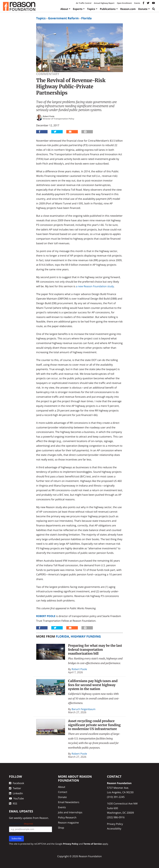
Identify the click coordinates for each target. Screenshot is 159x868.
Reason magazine (68, 823)
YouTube (16, 798)
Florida (86, 18)
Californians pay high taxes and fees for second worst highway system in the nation (93, 685)
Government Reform (63, 18)
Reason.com (128, 9)
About (64, 9)
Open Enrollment (124, 3)
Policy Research (67, 817)
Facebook (17, 783)
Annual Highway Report (104, 3)
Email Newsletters (69, 802)
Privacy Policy (115, 824)
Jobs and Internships (70, 812)
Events (137, 3)
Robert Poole (46, 616)
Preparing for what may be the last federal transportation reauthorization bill (95, 650)
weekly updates (23, 818)
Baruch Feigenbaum (84, 709)
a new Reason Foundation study (95, 286)
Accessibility (114, 829)
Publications (108, 9)
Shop (61, 828)
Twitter (15, 788)
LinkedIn (16, 793)
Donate (143, 9)
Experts (78, 9)
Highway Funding (86, 636)
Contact (63, 792)
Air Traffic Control (84, 3)
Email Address (21, 824)
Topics (91, 9)
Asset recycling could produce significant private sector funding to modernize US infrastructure (94, 725)
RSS (13, 803)
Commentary (48, 74)
